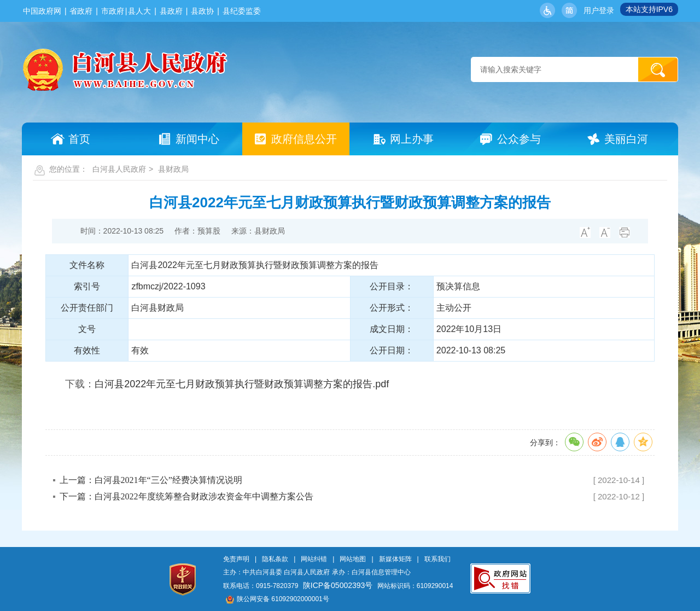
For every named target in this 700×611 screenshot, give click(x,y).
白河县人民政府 (119, 169)
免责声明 (236, 559)
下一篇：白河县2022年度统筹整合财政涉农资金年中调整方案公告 (186, 496)
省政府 (81, 11)
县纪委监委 (242, 11)
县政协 (202, 11)
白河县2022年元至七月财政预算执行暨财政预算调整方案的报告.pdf (242, 384)
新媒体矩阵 (395, 559)
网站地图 (353, 559)
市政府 (113, 11)
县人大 (139, 11)
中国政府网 (42, 11)
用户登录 (599, 10)
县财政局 (173, 169)
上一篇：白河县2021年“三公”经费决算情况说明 (151, 480)
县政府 (171, 11)
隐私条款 (275, 559)
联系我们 (437, 559)
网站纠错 (314, 559)
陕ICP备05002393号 (338, 585)
